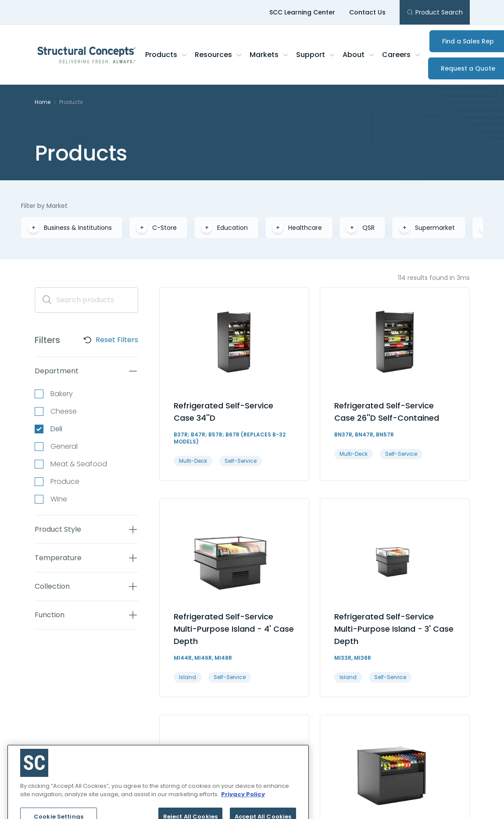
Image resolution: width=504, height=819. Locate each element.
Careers (402, 55)
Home (43, 102)
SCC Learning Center (302, 12)
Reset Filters (117, 340)
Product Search (435, 12)
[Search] (86, 300)
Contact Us (367, 12)
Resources (219, 55)
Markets (269, 55)
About (359, 55)
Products (166, 55)
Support (316, 55)
